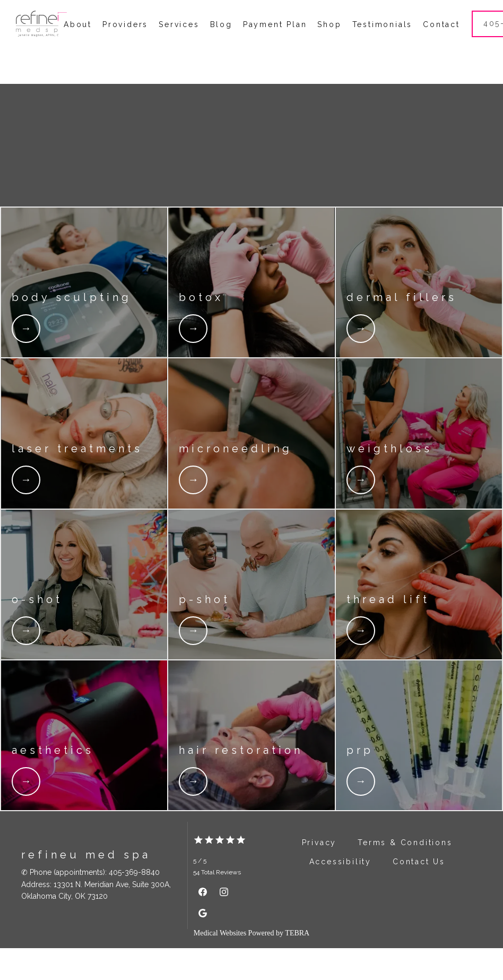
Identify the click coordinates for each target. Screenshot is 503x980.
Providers (125, 40)
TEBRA (297, 965)
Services (179, 40)
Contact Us (419, 893)
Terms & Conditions (405, 874)
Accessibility (340, 893)
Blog (221, 40)
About (78, 40)
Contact (441, 40)
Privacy (319, 874)
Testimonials (383, 40)
